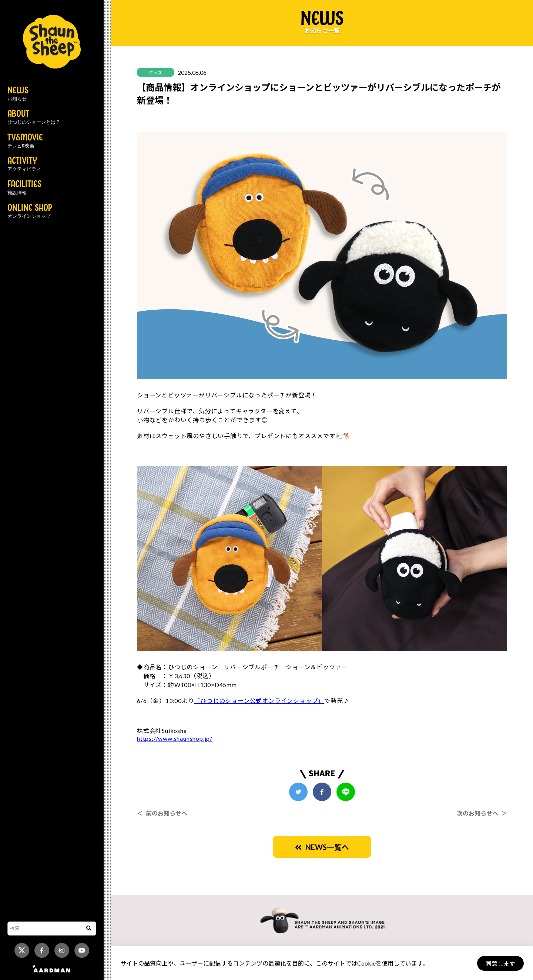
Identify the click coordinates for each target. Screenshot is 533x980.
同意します (500, 964)
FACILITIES (24, 188)
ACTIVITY (24, 164)
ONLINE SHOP (30, 211)
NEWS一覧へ (322, 847)
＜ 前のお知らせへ (162, 813)
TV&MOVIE (25, 141)
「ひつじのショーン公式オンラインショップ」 (259, 701)
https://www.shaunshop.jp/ (175, 738)
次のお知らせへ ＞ (482, 813)
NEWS (18, 94)
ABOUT (34, 117)
